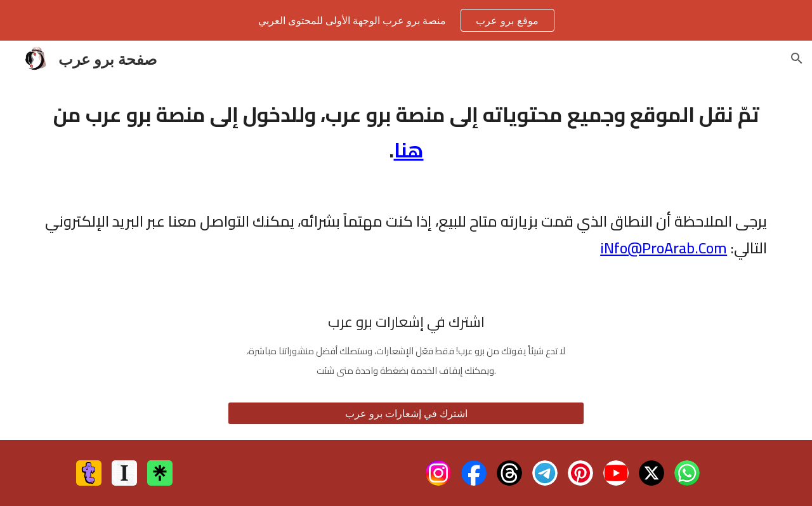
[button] (797, 58)
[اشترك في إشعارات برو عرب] (406, 413)
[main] (406, 132)
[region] (406, 20)
